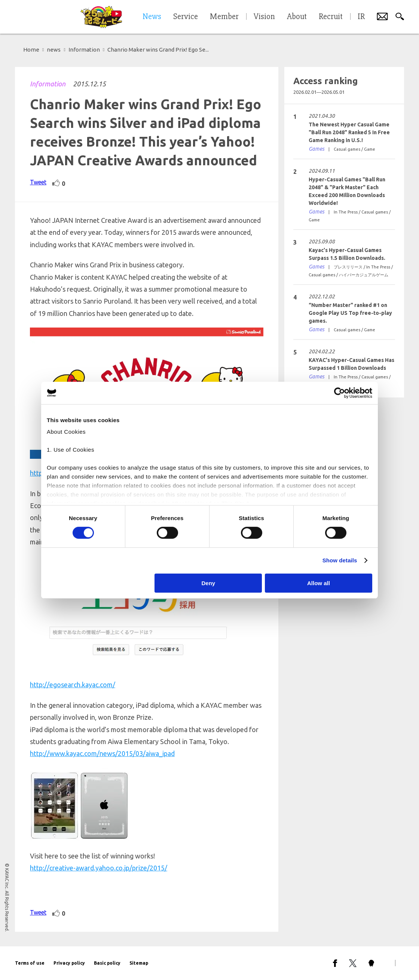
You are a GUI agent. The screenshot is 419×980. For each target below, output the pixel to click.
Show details (340, 560)
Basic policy (107, 963)
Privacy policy (69, 963)
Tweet (38, 182)
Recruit (331, 17)
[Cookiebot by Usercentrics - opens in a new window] (340, 393)
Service (186, 17)
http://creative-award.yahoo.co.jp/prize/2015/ (99, 868)
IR (361, 17)
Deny (209, 583)
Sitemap (139, 963)
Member (224, 17)
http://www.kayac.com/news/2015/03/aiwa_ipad (102, 753)
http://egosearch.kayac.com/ (73, 685)
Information (48, 84)
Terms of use (30, 963)
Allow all (319, 583)
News (152, 17)
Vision (264, 17)
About (297, 17)
